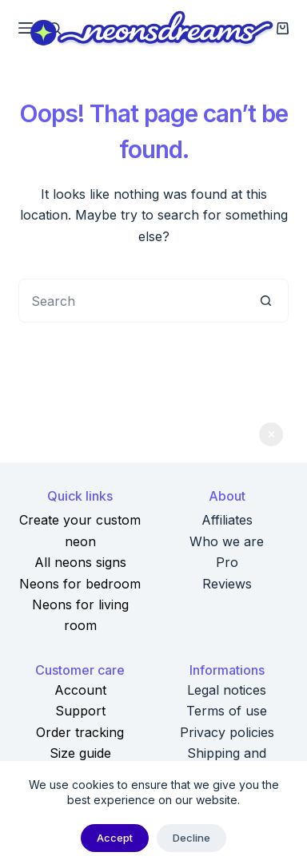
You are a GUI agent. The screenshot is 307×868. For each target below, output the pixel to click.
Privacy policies (227, 732)
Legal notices (227, 690)
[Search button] (267, 301)
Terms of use (227, 711)
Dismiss (271, 434)
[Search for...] (132, 301)
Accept (115, 838)
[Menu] (26, 28)
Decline (191, 838)
